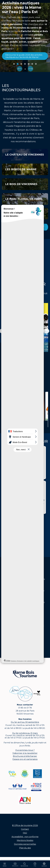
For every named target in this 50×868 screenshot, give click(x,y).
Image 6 (32, 64)
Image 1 (14, 64)
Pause (25, 69)
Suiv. (31, 69)
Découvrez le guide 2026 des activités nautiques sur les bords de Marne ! (24, 56)
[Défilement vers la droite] (46, 331)
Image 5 (29, 64)
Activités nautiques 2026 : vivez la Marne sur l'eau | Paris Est (22, 7)
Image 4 (25, 64)
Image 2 (18, 64)
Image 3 (21, 64)
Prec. (20, 69)
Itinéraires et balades (23, 417)
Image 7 (36, 64)
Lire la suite (23, 424)
